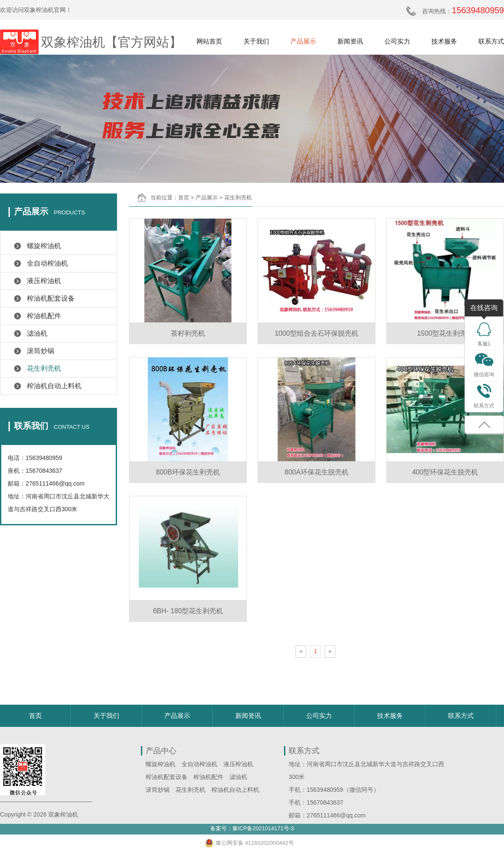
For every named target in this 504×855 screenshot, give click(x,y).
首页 (184, 198)
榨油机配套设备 (51, 298)
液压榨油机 (44, 281)
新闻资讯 (350, 41)
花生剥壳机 (44, 368)
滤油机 (37, 333)
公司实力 (397, 41)
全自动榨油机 (47, 263)
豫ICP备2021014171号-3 (263, 828)
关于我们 (256, 41)
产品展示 (303, 41)
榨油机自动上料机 (54, 386)
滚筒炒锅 (41, 351)
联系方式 (491, 41)
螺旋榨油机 (44, 246)
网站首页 (209, 41)
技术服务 (444, 41)
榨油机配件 (44, 316)
